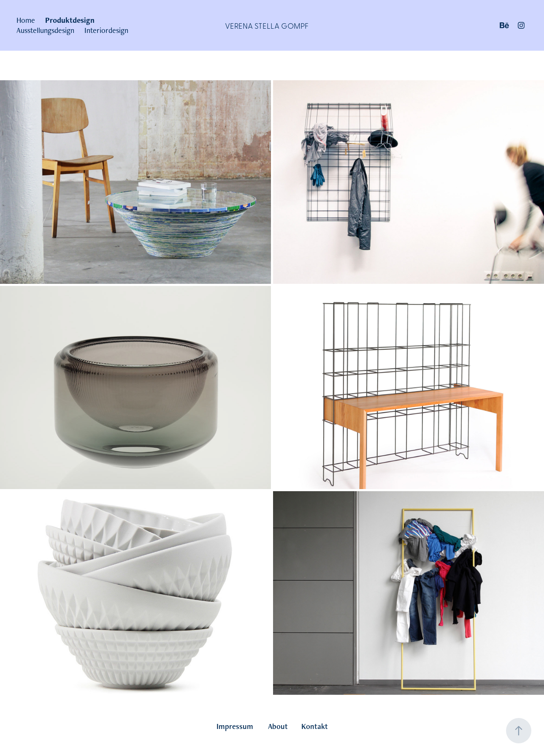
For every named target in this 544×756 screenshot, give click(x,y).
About (278, 726)
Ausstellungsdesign (45, 30)
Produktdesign (70, 20)
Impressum (235, 726)
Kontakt (315, 726)
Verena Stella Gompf (267, 25)
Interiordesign (106, 30)
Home (26, 20)
